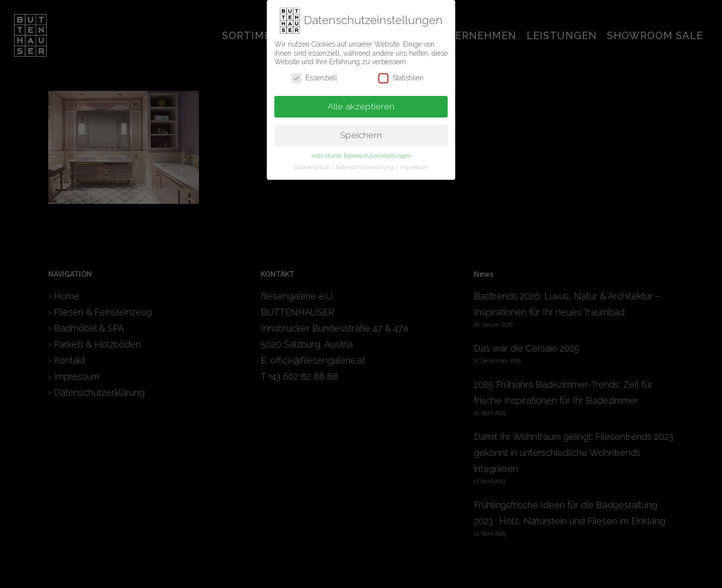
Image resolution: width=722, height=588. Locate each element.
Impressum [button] (414, 165)
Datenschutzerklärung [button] (366, 165)
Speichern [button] (361, 133)
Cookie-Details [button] (313, 165)
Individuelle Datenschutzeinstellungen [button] (361, 154)
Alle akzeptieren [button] (361, 104)
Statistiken (401, 76)
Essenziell (314, 76)
